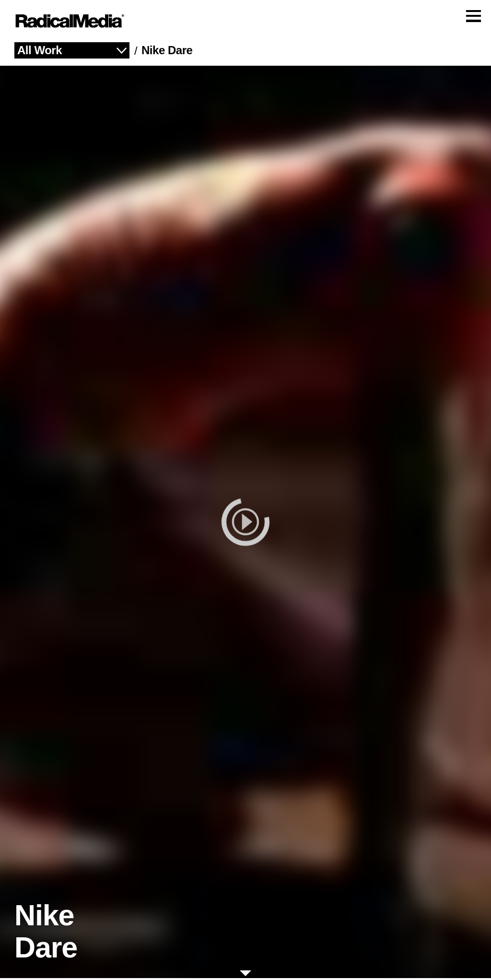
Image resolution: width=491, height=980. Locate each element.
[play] (245, 524)
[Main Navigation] (245, 22)
